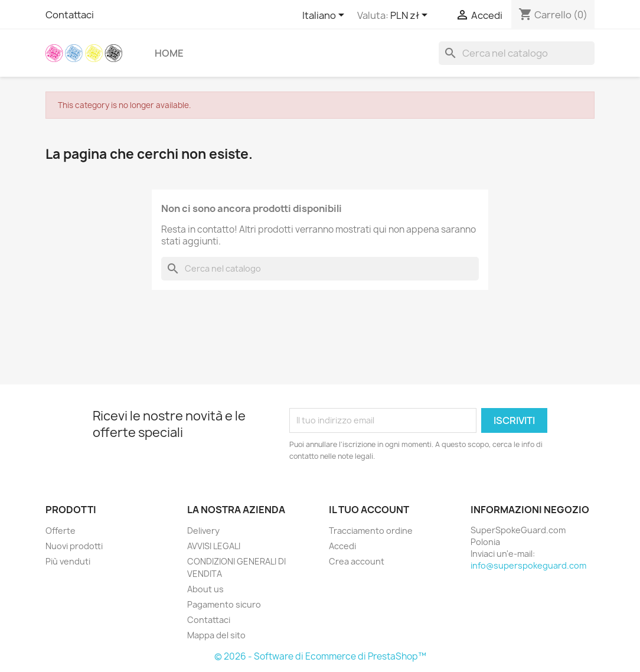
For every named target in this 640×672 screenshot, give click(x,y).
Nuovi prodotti (74, 546)
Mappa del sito (216, 635)
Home (169, 53)
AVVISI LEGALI (214, 546)
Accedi (342, 546)
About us (205, 589)
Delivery (203, 531)
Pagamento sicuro (224, 604)
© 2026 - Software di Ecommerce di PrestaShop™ (320, 656)
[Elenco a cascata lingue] (325, 16)
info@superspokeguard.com (528, 565)
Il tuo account (369, 510)
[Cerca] (517, 53)
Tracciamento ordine (371, 531)
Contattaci (70, 15)
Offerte (61, 531)
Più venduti (68, 561)
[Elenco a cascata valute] (411, 16)
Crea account (357, 561)
